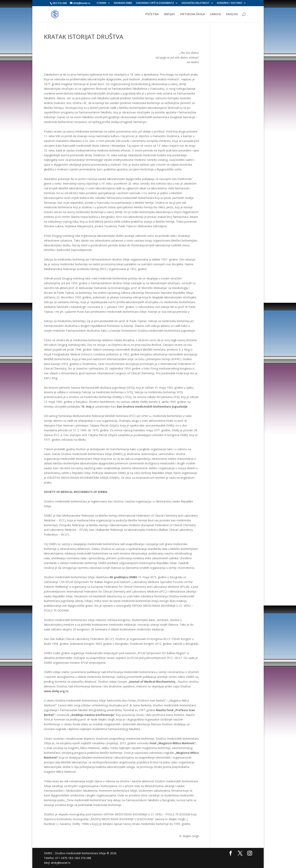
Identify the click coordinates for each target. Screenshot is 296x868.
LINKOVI (216, 14)
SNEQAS (169, 14)
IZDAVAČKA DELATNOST (195, 3)
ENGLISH (232, 14)
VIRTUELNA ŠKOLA (192, 14)
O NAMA (102, 3)
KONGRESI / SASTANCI (230, 3)
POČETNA (152, 14)
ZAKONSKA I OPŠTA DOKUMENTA (155, 3)
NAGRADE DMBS (123, 3)
